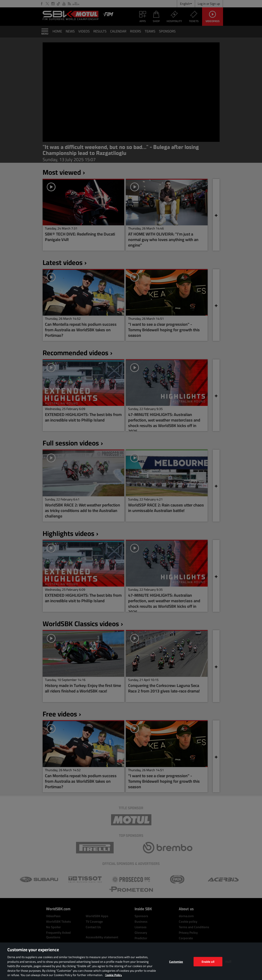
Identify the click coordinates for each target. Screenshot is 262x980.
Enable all (208, 961)
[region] (131, 961)
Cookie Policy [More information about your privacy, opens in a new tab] (113, 975)
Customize (176, 961)
